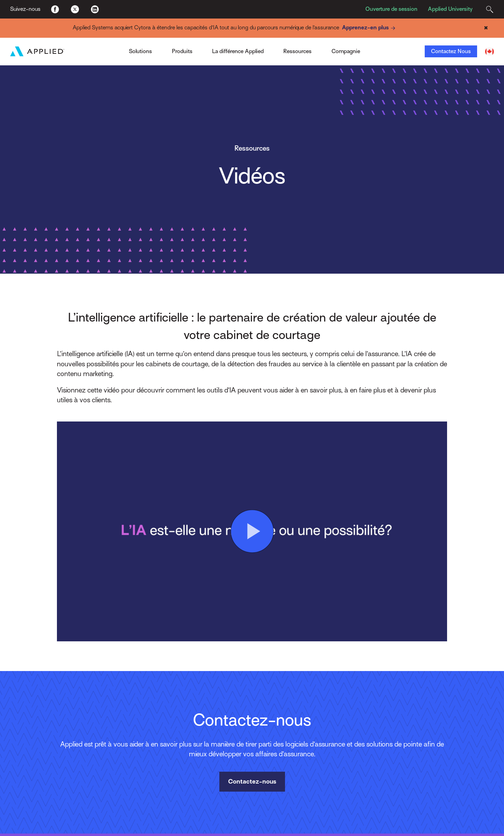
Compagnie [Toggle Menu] (346, 51)
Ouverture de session (391, 9)
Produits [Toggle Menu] (182, 51)
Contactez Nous (451, 51)
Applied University (450, 9)
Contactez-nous (252, 781)
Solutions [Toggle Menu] (140, 51)
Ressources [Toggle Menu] (297, 51)
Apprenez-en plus (370, 28)
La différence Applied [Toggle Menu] (238, 51)
